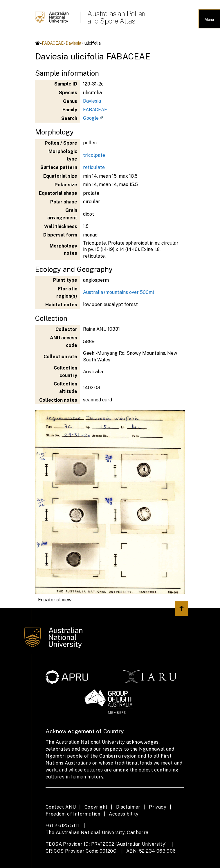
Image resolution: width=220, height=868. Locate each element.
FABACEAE (53, 43)
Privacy (158, 807)
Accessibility (124, 814)
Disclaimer (128, 807)
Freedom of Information (73, 814)
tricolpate (94, 155)
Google (91, 118)
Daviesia (73, 43)
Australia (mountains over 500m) (119, 292)
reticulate (94, 167)
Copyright (96, 807)
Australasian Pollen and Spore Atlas (116, 17)
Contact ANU (61, 807)
